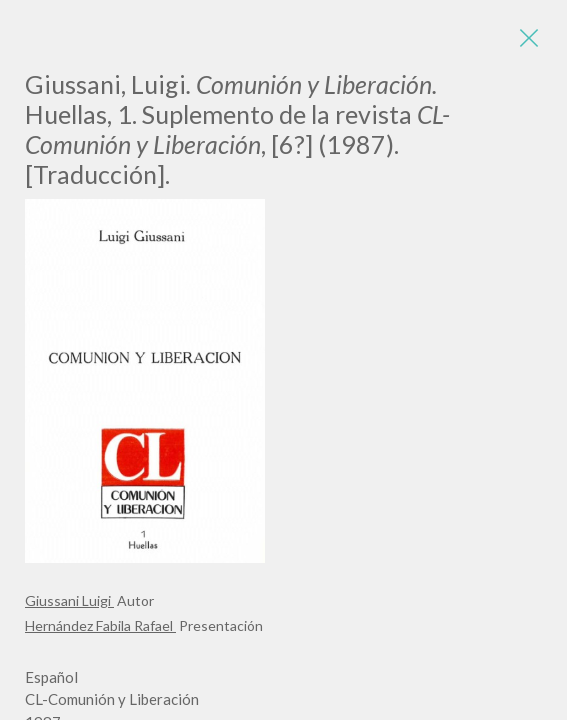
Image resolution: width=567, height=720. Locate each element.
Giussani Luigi (69, 600)
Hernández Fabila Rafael (100, 625)
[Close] (527, 40)
